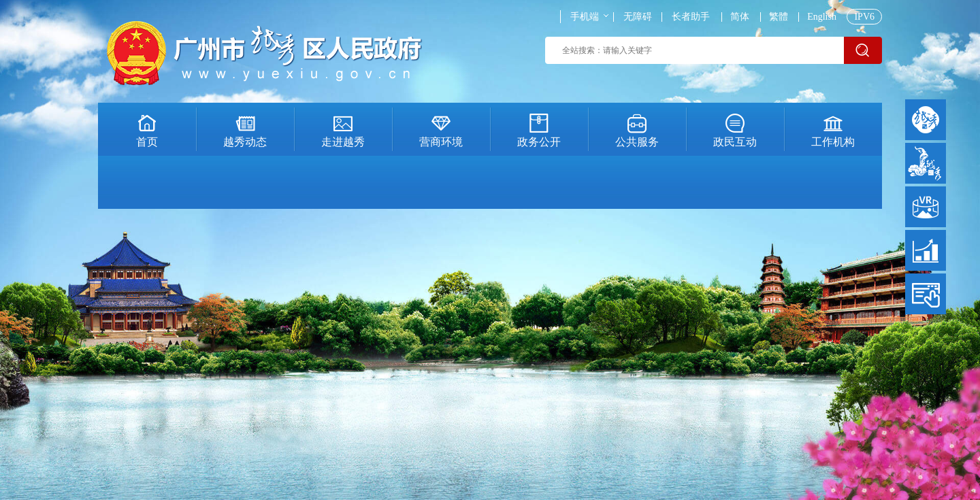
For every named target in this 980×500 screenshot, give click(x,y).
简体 (740, 17)
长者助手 (691, 17)
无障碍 (638, 17)
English (822, 17)
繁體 (779, 17)
